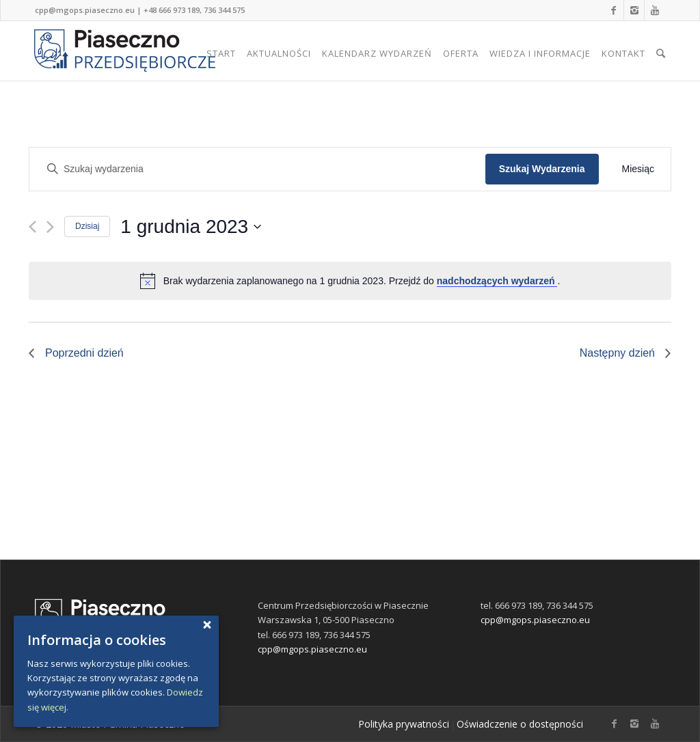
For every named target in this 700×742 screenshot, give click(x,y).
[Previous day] (32, 227)
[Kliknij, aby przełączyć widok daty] (191, 227)
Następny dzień (617, 353)
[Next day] (50, 227)
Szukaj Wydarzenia (542, 169)
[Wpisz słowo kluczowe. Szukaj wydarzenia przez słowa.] (261, 169)
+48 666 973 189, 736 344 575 (194, 10)
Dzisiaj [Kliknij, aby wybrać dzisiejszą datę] (87, 226)
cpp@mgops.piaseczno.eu (85, 10)
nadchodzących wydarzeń (497, 281)
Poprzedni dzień (84, 353)
